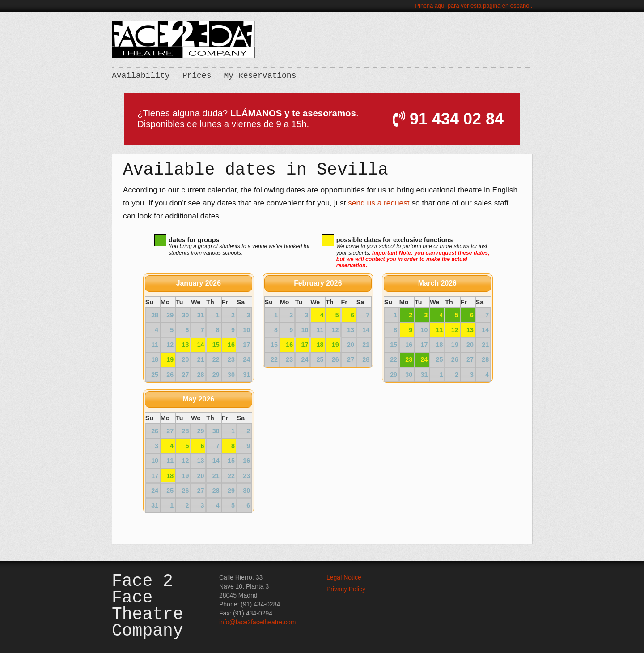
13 (185, 345)
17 (305, 345)
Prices (197, 76)
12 (455, 330)
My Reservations (260, 76)
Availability (141, 76)
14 (201, 345)
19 (170, 359)
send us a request (379, 203)
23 (409, 359)
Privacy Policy (346, 589)
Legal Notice (344, 577)
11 (440, 330)
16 (231, 345)
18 (320, 345)
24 (424, 359)
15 (216, 345)
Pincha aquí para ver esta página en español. (474, 6)
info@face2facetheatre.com (257, 622)
